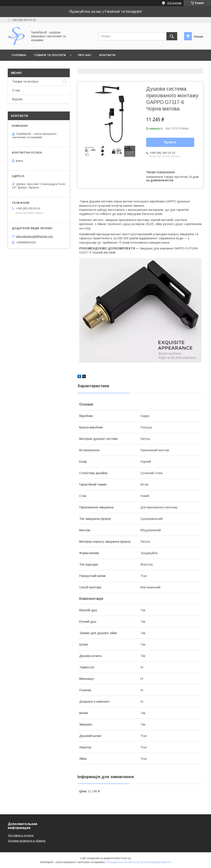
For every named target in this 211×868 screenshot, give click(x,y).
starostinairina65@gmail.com (34, 236)
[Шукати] (172, 36)
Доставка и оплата (21, 835)
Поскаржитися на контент (121, 862)
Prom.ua (126, 858)
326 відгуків (174, 3)
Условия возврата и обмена (27, 841)
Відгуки (17, 99)
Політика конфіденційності (155, 862)
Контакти (107, 55)
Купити (170, 142)
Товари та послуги (50, 55)
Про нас (85, 55)
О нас (16, 90)
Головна (19, 55)
